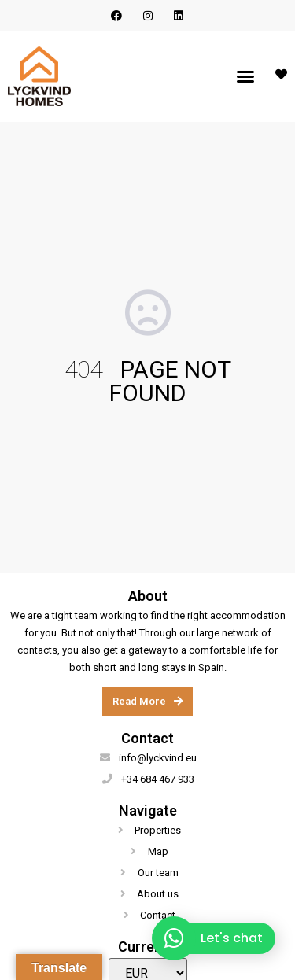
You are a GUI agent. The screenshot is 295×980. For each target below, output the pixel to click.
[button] (245, 76)
